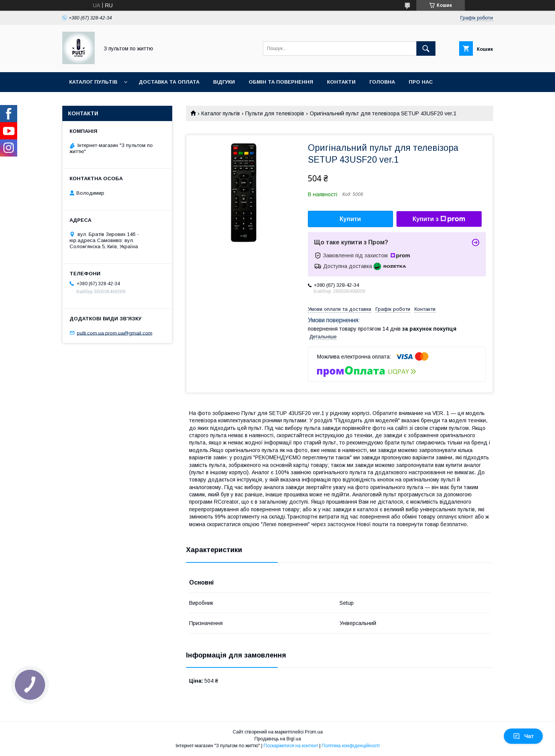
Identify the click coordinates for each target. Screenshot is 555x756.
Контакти (341, 82)
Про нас (421, 82)
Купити (350, 219)
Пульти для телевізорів (275, 113)
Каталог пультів (93, 82)
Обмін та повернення (281, 82)
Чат (523, 736)
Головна (382, 82)
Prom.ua (314, 732)
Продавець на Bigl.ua (278, 739)
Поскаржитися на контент (291, 746)
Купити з (439, 219)
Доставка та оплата (169, 82)
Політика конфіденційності (351, 746)
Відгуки (224, 82)
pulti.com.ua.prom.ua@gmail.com (115, 333)
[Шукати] (426, 48)
